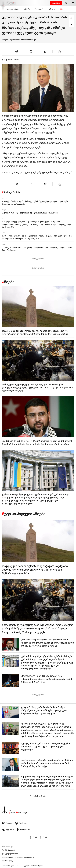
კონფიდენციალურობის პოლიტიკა (18, 857)
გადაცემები (13, 9)
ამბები (27, 9)
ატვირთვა (56, 3)
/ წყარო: (22, 40)
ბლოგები (39, 9)
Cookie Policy (8, 861)
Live (62, 9)
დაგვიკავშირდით (10, 854)
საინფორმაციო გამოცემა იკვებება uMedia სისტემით (23, 866)
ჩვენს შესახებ (8, 850)
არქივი (52, 9)
